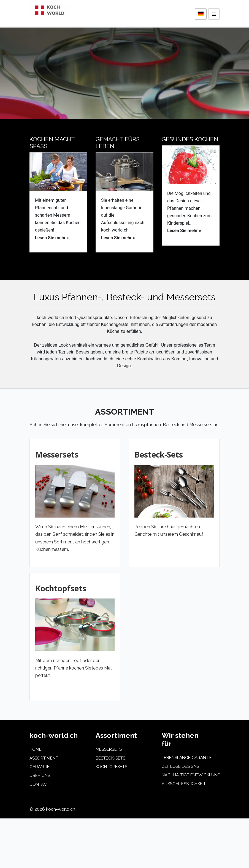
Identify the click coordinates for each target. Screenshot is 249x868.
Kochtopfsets (61, 588)
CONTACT (39, 784)
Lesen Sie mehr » (52, 238)
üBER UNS (40, 776)
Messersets (57, 455)
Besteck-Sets (159, 455)
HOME (36, 749)
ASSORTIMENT (44, 758)
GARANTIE (40, 767)
